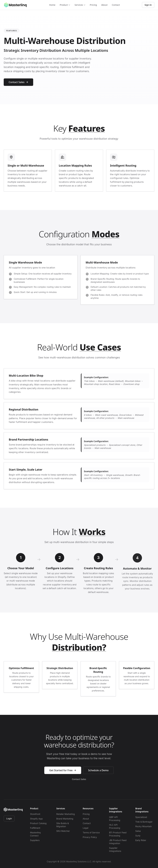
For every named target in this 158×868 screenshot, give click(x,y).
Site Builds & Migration (63, 825)
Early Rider (141, 840)
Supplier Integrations (115, 849)
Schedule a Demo (98, 771)
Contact (116, 5)
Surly (138, 836)
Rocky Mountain (143, 826)
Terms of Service (91, 832)
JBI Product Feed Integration (118, 842)
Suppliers (35, 840)
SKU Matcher (63, 831)
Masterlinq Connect (35, 834)
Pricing (93, 5)
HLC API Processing (115, 826)
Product (65, 5)
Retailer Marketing (66, 814)
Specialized (141, 817)
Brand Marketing (65, 819)
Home (52, 5)
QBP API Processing (115, 819)
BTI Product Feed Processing (118, 834)
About (104, 5)
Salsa (138, 831)
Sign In (148, 5)
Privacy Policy (90, 837)
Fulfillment (35, 828)
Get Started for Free (63, 771)
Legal (85, 828)
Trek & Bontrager (144, 822)
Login (9, 818)
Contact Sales (18, 82)
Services (80, 5)
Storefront (35, 814)
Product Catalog (38, 823)
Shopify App (36, 819)
